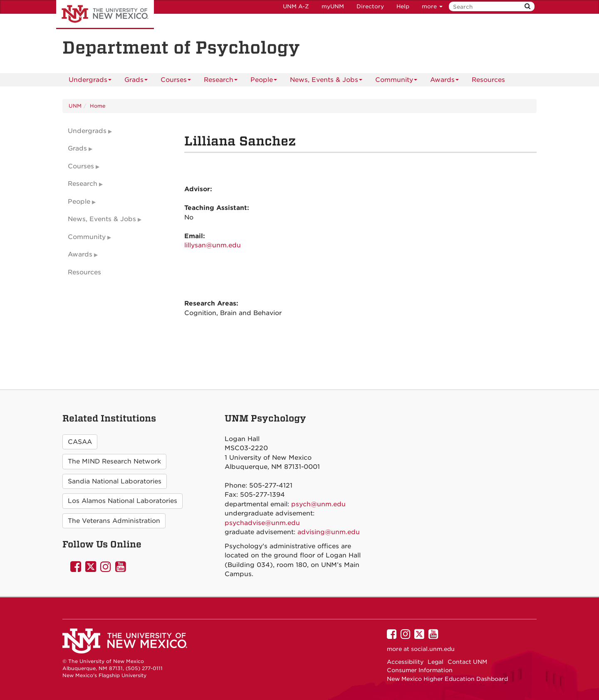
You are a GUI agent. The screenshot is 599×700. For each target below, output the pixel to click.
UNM (75, 106)
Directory (370, 6)
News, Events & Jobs (326, 81)
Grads (136, 81)
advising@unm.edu (329, 532)
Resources (488, 80)
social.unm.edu (433, 649)
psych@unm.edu (318, 504)
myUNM (333, 6)
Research (221, 81)
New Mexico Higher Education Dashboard (447, 679)
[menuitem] (488, 80)
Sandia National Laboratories (115, 481)
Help (403, 6)
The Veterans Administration (114, 521)
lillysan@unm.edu (213, 245)
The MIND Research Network (114, 461)
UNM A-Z (296, 6)
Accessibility (405, 662)
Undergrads (90, 81)
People (264, 81)
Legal (436, 662)
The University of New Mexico (105, 15)
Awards (444, 81)
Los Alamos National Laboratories (123, 501)
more (432, 6)
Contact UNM (467, 662)
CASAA (80, 442)
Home (98, 106)
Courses (176, 81)
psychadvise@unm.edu (262, 523)
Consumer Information (420, 670)
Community (396, 81)
